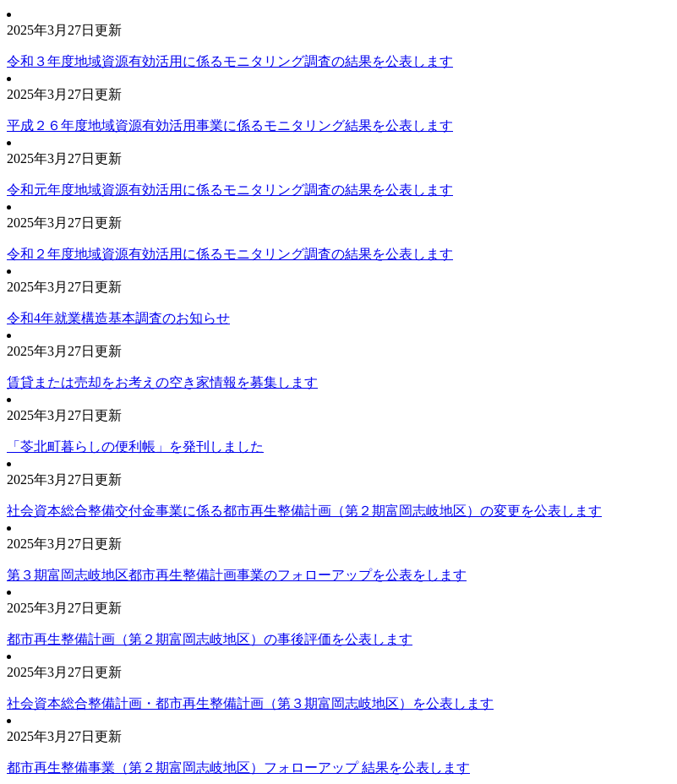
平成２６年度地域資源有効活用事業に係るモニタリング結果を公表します (230, 125)
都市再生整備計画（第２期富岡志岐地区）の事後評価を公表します (210, 639)
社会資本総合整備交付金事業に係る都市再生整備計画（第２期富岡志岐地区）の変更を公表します (304, 511)
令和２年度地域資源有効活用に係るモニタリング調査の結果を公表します (230, 254)
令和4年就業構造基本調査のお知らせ (118, 318)
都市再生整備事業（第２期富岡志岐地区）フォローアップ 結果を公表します (238, 768)
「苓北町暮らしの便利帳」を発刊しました (135, 446)
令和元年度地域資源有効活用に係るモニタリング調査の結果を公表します (230, 190)
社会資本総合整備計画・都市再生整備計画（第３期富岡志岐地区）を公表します (250, 703)
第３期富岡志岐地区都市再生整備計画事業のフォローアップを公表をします (237, 575)
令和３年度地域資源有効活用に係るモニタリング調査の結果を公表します (230, 61)
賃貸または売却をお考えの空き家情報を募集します (162, 382)
